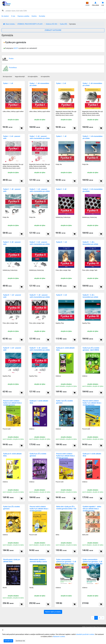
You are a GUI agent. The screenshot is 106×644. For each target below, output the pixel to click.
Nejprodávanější (20, 77)
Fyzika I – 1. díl (8, 83)
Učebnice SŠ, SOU (51, 24)
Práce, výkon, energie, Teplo (63, 270)
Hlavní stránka (9, 24)
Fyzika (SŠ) (63, 24)
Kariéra (34, 16)
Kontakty (42, 16)
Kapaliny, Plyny (60, 323)
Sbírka (57, 535)
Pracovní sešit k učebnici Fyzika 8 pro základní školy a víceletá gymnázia (65, 456)
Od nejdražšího (45, 77)
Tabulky (31, 588)
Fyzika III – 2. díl (61, 295)
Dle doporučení (7, 77)
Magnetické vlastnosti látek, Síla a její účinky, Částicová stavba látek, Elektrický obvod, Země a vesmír (66, 113)
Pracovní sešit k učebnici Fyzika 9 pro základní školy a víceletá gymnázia (39, 509)
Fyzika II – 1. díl (61, 136)
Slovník (5, 588)
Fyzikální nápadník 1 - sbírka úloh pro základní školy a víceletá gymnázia (92, 509)
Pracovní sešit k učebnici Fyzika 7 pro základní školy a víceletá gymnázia (92, 403)
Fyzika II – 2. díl (61, 189)
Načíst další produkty (53, 612)
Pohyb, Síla (59, 164)
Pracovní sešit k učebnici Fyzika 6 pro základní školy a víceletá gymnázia (12, 403)
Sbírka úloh (85, 535)
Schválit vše (8, 641)
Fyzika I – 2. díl (61, 83)
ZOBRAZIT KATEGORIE (53, 30)
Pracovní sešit (7, 429)
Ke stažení (5, 16)
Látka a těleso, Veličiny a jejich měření (13, 112)
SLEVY (16, 48)
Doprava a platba (23, 16)
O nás (13, 16)
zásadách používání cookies (85, 634)
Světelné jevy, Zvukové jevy (63, 217)
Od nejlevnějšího (33, 77)
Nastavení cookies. (59, 637)
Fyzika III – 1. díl (61, 242)
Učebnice (58, 376)
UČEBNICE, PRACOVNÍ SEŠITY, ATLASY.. (30, 24)
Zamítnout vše (20, 641)
